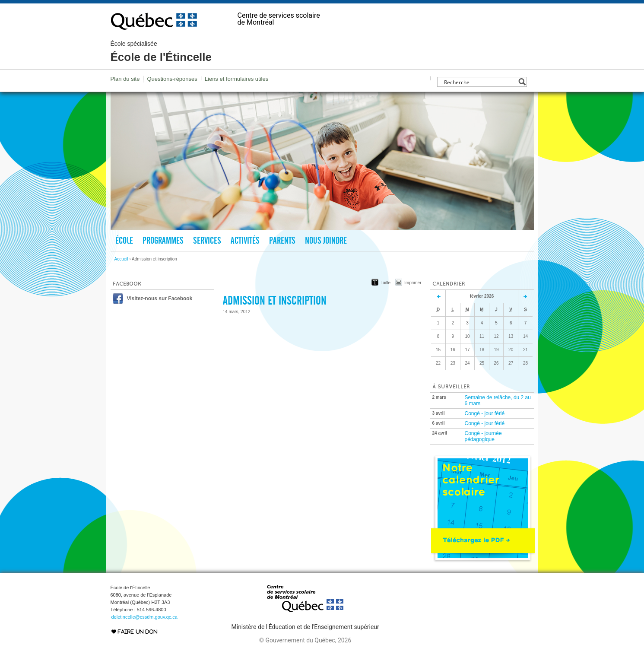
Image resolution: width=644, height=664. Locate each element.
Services (207, 241)
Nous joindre (326, 241)
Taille (385, 283)
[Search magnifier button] (522, 82)
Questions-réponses (172, 79)
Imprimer (413, 283)
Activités (245, 241)
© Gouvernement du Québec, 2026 (305, 640)
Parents (282, 241)
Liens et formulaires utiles (236, 79)
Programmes (163, 241)
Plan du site (125, 79)
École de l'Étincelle (161, 52)
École (124, 241)
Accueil (121, 259)
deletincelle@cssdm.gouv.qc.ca (144, 617)
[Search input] (480, 82)
